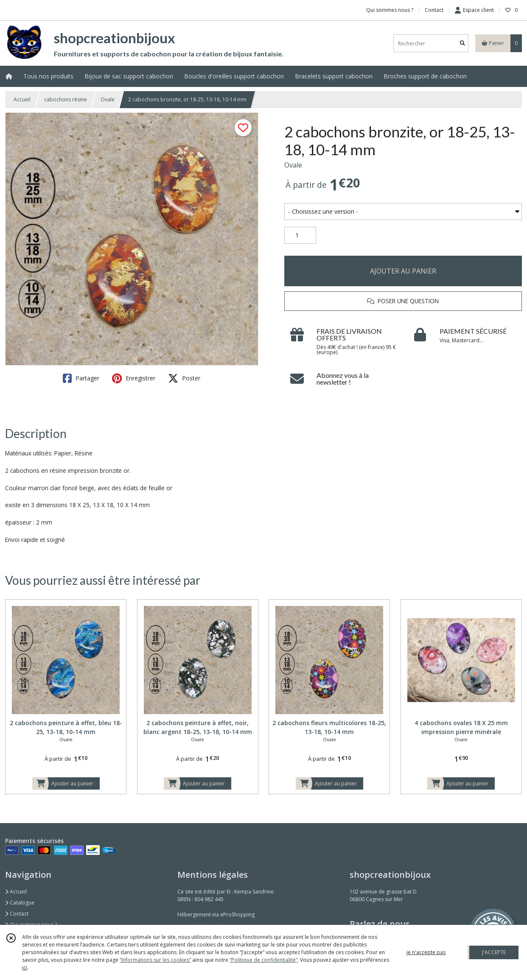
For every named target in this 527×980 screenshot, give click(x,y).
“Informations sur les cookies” (155, 960)
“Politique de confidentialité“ (263, 960)
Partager (81, 378)
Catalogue (20, 903)
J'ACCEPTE (494, 952)
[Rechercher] (463, 43)
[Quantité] (300, 235)
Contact (434, 10)
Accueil (22, 99)
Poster (184, 378)
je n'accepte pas (426, 952)
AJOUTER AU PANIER (403, 271)
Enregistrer (134, 378)
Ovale (108, 99)
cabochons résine (66, 99)
